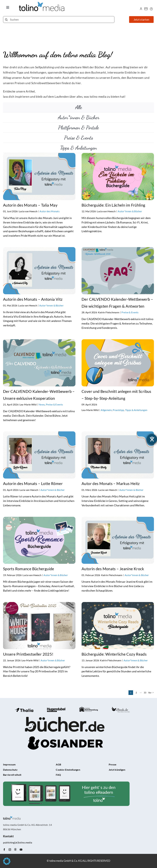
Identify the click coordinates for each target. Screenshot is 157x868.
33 (145, 693)
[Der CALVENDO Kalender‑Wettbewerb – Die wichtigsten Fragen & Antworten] (118, 250)
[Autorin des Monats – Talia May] (39, 155)
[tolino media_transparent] (42, 3)
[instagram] (10, 850)
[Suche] (6, 20)
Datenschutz (10, 770)
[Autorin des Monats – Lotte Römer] (39, 434)
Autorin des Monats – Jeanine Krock (113, 569)
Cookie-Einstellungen (68, 770)
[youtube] (21, 850)
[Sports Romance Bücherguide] (39, 519)
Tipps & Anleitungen (136, 410)
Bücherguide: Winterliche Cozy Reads (114, 654)
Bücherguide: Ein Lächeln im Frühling (113, 205)
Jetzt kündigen (117, 770)
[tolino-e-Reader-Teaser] (66, 783)
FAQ (58, 775)
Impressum (9, 764)
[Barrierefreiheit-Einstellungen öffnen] (152, 439)
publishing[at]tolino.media (18, 842)
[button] (7, 861)
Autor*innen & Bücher (130, 211)
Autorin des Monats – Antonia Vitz (33, 299)
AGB (58, 764)
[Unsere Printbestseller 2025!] (39, 605)
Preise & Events (130, 312)
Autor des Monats (50, 211)
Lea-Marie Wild (28, 404)
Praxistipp (118, 410)
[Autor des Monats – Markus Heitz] (118, 434)
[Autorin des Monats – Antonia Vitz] (39, 250)
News (42, 404)
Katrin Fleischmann (109, 312)
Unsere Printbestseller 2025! (28, 654)
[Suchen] (59, 20)
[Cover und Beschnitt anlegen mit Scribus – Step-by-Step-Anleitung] (118, 342)
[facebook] (4, 850)
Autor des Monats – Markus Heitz (111, 483)
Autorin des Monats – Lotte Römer (33, 483)
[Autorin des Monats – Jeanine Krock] (118, 519)
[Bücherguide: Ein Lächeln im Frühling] (118, 155)
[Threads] (15, 849)
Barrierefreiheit (12, 775)
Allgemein (106, 410)
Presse (113, 764)
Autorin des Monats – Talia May (30, 205)
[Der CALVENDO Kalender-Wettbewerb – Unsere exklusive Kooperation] (39, 342)
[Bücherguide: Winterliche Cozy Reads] (118, 605)
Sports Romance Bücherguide (29, 569)
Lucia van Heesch (28, 211)
